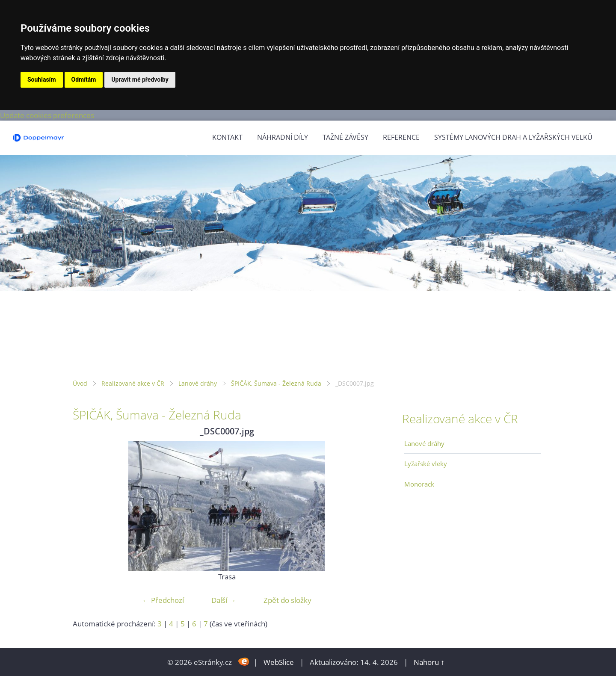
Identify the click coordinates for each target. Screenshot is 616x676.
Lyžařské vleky (426, 463)
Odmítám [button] (84, 80)
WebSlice (279, 662)
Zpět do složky (287, 600)
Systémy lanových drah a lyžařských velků (513, 137)
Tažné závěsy (345, 137)
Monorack (419, 484)
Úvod (80, 383)
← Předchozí (163, 600)
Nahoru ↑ (429, 662)
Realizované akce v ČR (133, 383)
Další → (224, 600)
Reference (401, 137)
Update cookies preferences (47, 115)
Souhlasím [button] (42, 80)
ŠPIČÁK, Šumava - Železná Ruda (276, 383)
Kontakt (227, 137)
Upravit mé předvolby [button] (140, 80)
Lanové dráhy (198, 383)
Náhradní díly (283, 137)
